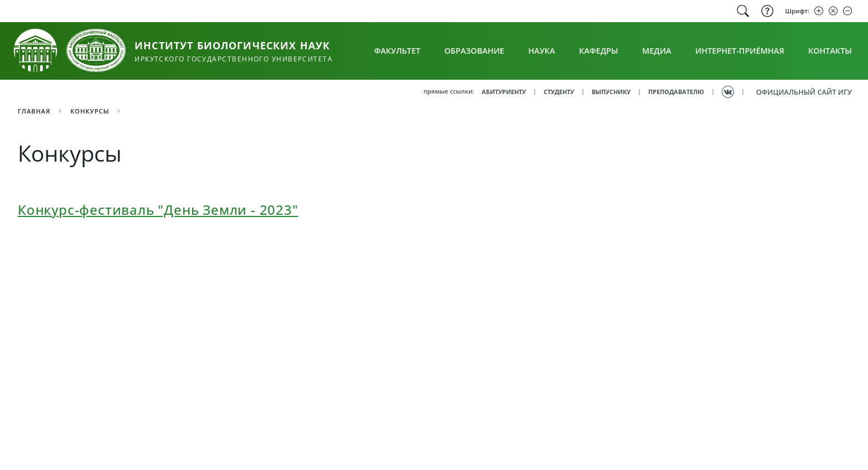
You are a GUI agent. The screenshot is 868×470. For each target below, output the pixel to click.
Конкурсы (90, 111)
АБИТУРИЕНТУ (504, 92)
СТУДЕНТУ (559, 92)
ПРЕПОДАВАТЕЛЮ (676, 92)
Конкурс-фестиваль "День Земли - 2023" (158, 210)
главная (34, 111)
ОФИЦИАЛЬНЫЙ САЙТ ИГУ (804, 92)
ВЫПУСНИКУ (611, 92)
